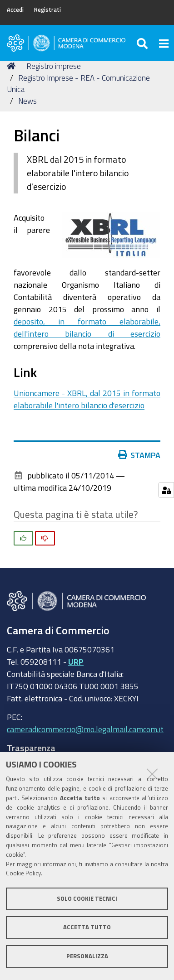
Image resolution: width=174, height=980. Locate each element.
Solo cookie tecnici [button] (87, 899)
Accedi (15, 10)
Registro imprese (54, 66)
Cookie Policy (23, 873)
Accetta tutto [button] (87, 927)
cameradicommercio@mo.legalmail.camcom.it (85, 729)
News (27, 101)
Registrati (47, 10)
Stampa (139, 455)
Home (13, 66)
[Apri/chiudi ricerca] (143, 43)
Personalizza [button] (87, 956)
